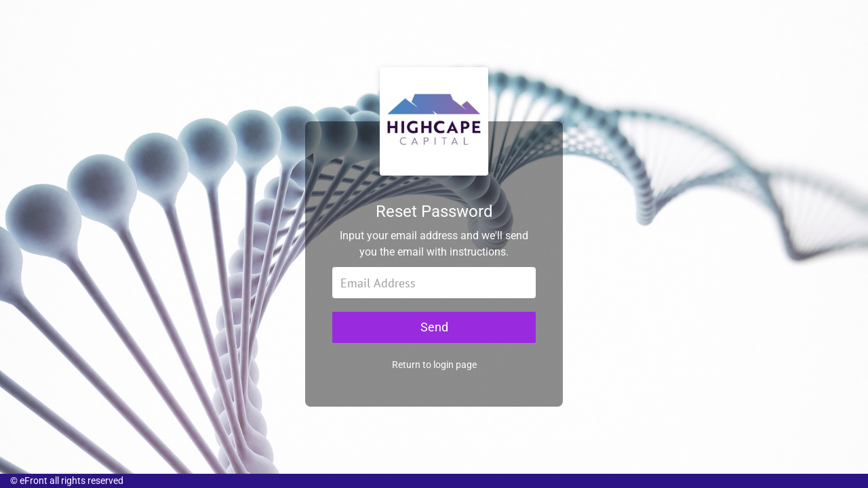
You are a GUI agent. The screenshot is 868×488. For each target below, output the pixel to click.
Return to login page (434, 371)
